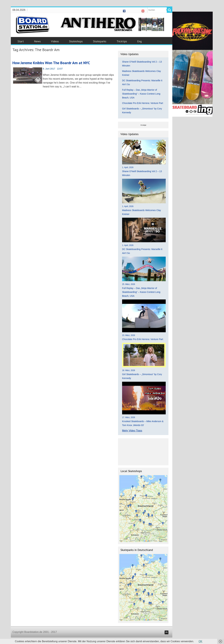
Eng (139, 41)
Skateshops (76, 41)
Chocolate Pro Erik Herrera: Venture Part (143, 103)
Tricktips (122, 41)
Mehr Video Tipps (132, 431)
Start (21, 41)
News (37, 41)
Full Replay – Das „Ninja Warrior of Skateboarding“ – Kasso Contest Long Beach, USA (141, 94)
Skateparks (100, 41)
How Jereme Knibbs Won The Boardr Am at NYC (51, 63)
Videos (55, 41)
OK (201, 641)
